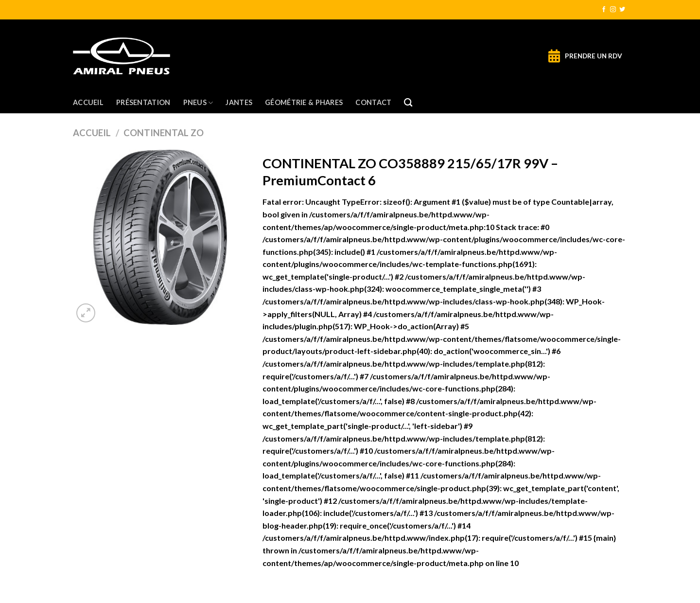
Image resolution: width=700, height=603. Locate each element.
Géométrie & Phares (304, 102)
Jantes (239, 102)
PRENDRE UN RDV (594, 56)
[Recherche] (408, 103)
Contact (373, 102)
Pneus (198, 103)
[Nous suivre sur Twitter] (622, 10)
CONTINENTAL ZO (164, 133)
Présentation (143, 102)
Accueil (88, 102)
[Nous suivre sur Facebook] (604, 10)
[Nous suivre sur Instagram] (613, 10)
